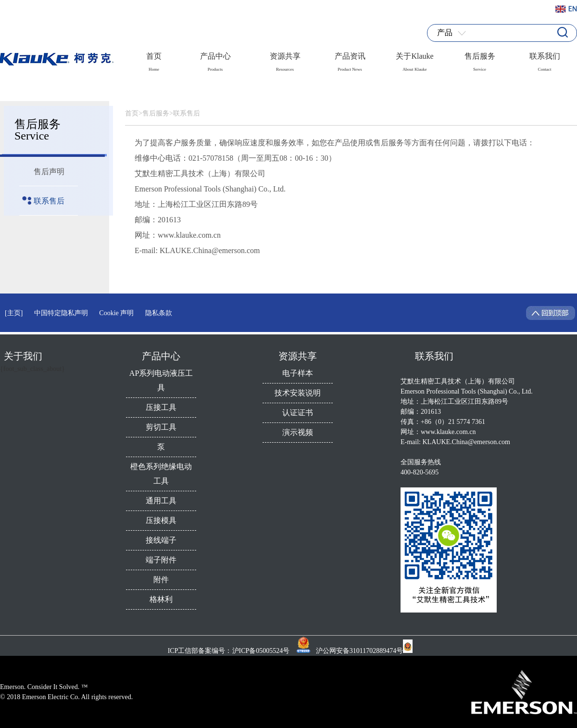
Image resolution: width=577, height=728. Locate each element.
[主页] (14, 313)
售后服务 (480, 59)
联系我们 (545, 59)
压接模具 (161, 520)
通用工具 (161, 501)
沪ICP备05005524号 (262, 651)
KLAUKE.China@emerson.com (466, 442)
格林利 (161, 599)
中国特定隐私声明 (61, 313)
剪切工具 (161, 427)
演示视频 (298, 432)
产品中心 (215, 59)
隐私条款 (159, 313)
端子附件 (161, 560)
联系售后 (49, 201)
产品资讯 (350, 59)
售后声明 (49, 172)
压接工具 (161, 407)
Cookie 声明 (116, 313)
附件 (161, 580)
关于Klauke (414, 59)
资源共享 (285, 59)
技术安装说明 (298, 393)
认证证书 (298, 413)
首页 (154, 59)
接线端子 (161, 540)
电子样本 (298, 373)
